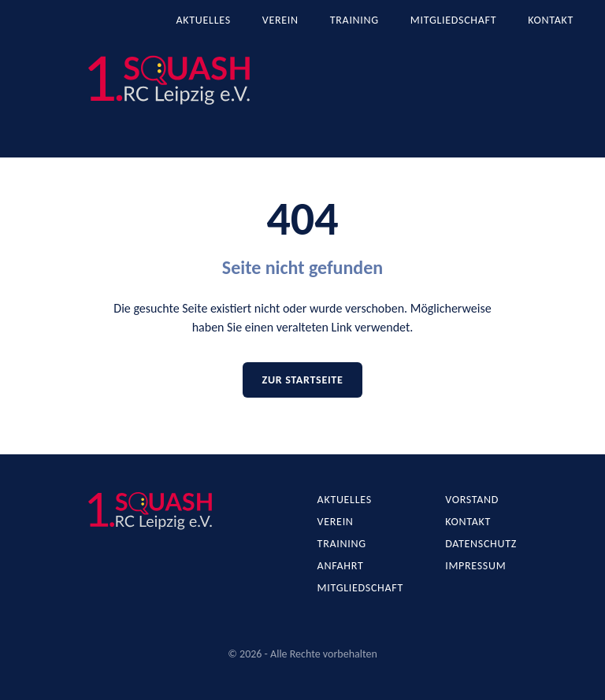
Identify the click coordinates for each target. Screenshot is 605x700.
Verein (280, 20)
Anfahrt (341, 566)
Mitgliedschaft (453, 20)
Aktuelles (204, 20)
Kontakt (551, 20)
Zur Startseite (302, 380)
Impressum (475, 566)
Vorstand (472, 500)
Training (354, 20)
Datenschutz (481, 544)
